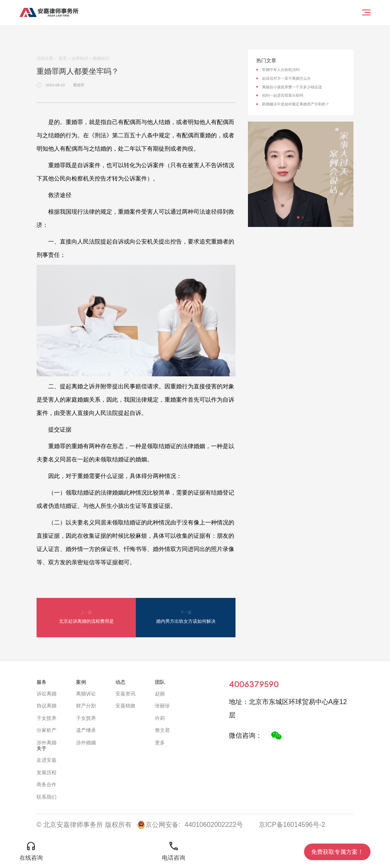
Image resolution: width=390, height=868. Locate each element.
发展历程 (47, 773)
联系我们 (47, 797)
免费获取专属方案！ (337, 852)
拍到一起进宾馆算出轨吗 (283, 95)
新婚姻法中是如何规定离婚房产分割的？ (296, 104)
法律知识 (80, 58)
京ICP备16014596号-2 (292, 825)
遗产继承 (86, 730)
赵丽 (160, 694)
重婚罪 (79, 85)
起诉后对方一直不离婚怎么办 (286, 78)
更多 (160, 743)
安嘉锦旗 (125, 706)
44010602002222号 (214, 825)
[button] (298, 217)
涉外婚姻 (86, 743)
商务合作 (47, 785)
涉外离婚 (47, 743)
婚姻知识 (101, 58)
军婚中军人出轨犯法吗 (281, 70)
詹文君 (162, 730)
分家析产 (47, 730)
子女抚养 (47, 718)
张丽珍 (162, 706)
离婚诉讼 (86, 694)
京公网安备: (159, 825)
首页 (63, 58)
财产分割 (86, 706)
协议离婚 (47, 706)
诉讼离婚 (47, 694)
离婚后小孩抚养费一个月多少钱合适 (292, 87)
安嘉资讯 (125, 694)
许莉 (160, 718)
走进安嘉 (47, 760)
